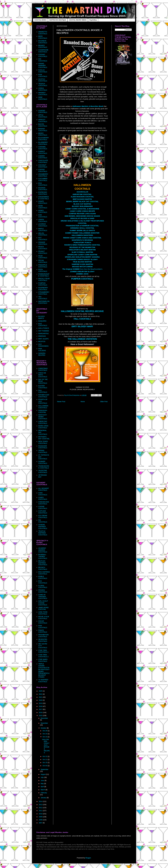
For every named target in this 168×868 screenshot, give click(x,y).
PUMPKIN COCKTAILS (82, 279)
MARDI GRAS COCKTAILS (43, 427)
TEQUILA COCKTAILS (43, 85)
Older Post (104, 402)
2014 (41, 801)
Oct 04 (45, 766)
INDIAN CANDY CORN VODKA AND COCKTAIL (82, 238)
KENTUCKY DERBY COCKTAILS (43, 417)
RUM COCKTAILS (43, 75)
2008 (41, 820)
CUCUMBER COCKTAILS (43, 180)
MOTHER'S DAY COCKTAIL (44, 438)
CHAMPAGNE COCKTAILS (43, 51)
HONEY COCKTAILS (43, 211)
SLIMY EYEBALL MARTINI (82, 252)
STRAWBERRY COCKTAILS (44, 293)
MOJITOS (42, 341)
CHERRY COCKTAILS (43, 157)
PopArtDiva (93, 20)
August (43, 774)
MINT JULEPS (43, 339)
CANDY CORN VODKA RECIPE (82, 211)
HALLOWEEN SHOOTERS (82, 235)
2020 (41, 700)
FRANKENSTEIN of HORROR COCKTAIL (82, 226)
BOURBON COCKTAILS (43, 42)
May (42, 784)
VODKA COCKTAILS (43, 89)
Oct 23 (45, 737)
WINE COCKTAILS (43, 98)
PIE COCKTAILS (43, 521)
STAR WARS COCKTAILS (43, 660)
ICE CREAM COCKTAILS (43, 517)
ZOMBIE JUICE (82, 274)
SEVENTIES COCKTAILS (43, 640)
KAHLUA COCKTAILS (43, 71)
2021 (41, 697)
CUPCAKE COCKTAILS (43, 512)
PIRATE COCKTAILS (43, 631)
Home (83, 402)
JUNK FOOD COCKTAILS (43, 613)
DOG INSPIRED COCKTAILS (44, 573)
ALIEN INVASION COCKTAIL (82, 197)
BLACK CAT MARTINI (82, 204)
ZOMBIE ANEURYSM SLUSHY (82, 271)
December (44, 718)
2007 (41, 823)
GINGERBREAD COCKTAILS (44, 198)
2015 (41, 716)
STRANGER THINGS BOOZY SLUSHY (82, 259)
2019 (41, 703)
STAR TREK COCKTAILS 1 (43, 651)
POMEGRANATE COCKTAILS (44, 275)
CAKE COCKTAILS (43, 494)
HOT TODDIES (44, 331)
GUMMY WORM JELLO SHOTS (82, 230)
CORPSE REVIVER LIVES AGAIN (82, 214)
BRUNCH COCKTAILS (43, 568)
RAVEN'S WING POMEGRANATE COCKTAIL (82, 245)
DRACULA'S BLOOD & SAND (82, 218)
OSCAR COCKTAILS (43, 622)
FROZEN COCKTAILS (43, 591)
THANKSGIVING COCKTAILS (44, 467)
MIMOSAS (42, 336)
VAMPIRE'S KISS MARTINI (82, 264)
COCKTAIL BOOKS (40, 20)
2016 (41, 712)
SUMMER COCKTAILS (43, 462)
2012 (41, 808)
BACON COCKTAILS (43, 125)
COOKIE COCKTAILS (43, 507)
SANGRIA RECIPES (42, 354)
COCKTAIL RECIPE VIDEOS (78, 20)
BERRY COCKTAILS (43, 134)
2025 (41, 691)
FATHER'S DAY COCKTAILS (44, 396)
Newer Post (61, 402)
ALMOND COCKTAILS (43, 111)
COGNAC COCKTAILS (43, 55)
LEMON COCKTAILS (43, 220)
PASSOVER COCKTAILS (43, 447)
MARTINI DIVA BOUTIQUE (58, 20)
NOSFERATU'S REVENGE (82, 240)
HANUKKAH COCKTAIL (43, 411)
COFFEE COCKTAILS (43, 170)
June (43, 781)
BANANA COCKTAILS (43, 130)
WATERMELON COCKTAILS (44, 302)
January (44, 798)
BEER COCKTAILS (43, 37)
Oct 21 (45, 759)
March (43, 790)
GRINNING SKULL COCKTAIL (82, 228)
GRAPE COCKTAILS (43, 202)
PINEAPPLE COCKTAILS (43, 266)
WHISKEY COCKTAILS (43, 94)
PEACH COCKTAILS (43, 248)
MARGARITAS (43, 334)
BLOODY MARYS (42, 317)
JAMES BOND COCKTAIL (43, 608)
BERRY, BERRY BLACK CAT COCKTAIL (82, 201)
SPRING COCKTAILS (43, 451)
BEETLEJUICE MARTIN (82, 199)
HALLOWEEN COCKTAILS (43, 407)
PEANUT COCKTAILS (43, 252)
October (44, 728)
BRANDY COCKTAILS (43, 46)
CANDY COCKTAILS (43, 498)
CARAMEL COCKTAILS (43, 148)
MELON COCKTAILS (43, 234)
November (44, 723)
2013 (41, 805)
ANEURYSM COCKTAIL (82, 194)
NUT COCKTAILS (43, 239)
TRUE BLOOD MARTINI (82, 262)
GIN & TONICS (44, 328)
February (44, 793)
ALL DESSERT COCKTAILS (44, 489)
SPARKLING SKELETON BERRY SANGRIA (82, 257)
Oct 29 (45, 731)
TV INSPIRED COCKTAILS (43, 681)
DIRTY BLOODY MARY (82, 326)
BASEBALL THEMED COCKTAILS (43, 556)
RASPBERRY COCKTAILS (43, 289)
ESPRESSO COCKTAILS (43, 193)
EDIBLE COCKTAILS (43, 577)
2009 (41, 817)
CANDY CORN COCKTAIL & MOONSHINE (82, 209)
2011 (41, 811)
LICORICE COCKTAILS (43, 225)
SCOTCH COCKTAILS (43, 80)
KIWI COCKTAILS (43, 216)
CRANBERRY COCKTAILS (43, 175)
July (42, 777)
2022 (41, 694)
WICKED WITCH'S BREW (82, 267)
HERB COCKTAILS (43, 207)
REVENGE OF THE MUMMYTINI (82, 247)
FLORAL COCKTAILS (43, 587)
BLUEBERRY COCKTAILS (43, 143)
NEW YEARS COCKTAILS (43, 442)
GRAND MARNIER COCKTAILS (43, 65)
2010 (41, 814)
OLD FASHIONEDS (43, 345)
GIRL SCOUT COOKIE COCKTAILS (43, 603)
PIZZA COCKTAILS (43, 270)
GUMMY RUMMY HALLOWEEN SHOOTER (82, 233)
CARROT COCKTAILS (43, 152)
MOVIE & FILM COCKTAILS (44, 618)
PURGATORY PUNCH (82, 243)
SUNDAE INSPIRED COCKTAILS (43, 527)
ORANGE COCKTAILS (43, 243)
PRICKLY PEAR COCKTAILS (44, 280)
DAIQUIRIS (42, 321)
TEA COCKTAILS (43, 298)
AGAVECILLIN (82, 192)
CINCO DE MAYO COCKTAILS (43, 375)
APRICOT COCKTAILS (43, 121)
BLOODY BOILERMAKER (82, 206)
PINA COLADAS (42, 350)
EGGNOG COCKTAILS (43, 189)
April (42, 787)
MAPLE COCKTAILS (43, 230)
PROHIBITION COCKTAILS (43, 636)
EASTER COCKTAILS (43, 387)
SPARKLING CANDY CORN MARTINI (82, 255)
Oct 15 (45, 762)
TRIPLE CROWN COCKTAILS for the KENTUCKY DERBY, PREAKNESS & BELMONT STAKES (44, 670)
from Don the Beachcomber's (82, 269)
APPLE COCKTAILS (43, 116)
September (44, 769)
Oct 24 (45, 734)
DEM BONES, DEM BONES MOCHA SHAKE (82, 216)
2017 (41, 709)
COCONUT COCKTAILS (43, 166)
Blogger (88, 858)
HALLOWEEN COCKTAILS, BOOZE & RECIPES (46, 746)
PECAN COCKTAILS (43, 261)
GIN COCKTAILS (43, 60)
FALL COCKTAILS (82, 319)
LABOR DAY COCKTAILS (43, 422)
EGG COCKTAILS (43, 184)
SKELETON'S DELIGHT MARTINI (82, 250)
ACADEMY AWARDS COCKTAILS (43, 550)
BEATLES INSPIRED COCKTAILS (43, 563)
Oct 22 (45, 756)
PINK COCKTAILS (43, 627)
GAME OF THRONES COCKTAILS (43, 597)
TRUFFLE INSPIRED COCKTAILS (43, 533)
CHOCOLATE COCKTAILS (43, 161)
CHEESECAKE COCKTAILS (44, 503)
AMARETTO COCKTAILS (43, 33)
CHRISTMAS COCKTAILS (43, 369)
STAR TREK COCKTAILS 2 (43, 656)
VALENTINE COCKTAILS (43, 471)
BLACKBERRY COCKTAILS (44, 139)
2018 (41, 706)
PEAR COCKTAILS (43, 257)
